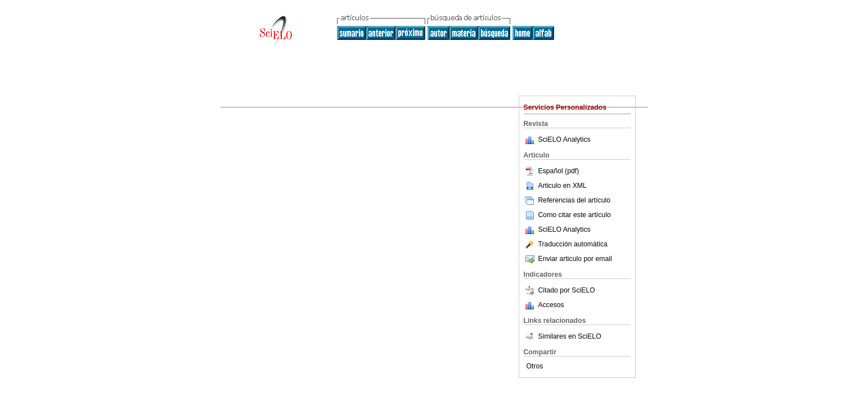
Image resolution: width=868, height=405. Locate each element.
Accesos (551, 305)
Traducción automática (566, 244)
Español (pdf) (552, 171)
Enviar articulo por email (568, 259)
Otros (535, 366)
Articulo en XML (555, 186)
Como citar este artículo (575, 215)
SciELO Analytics (565, 139)
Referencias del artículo (567, 200)
